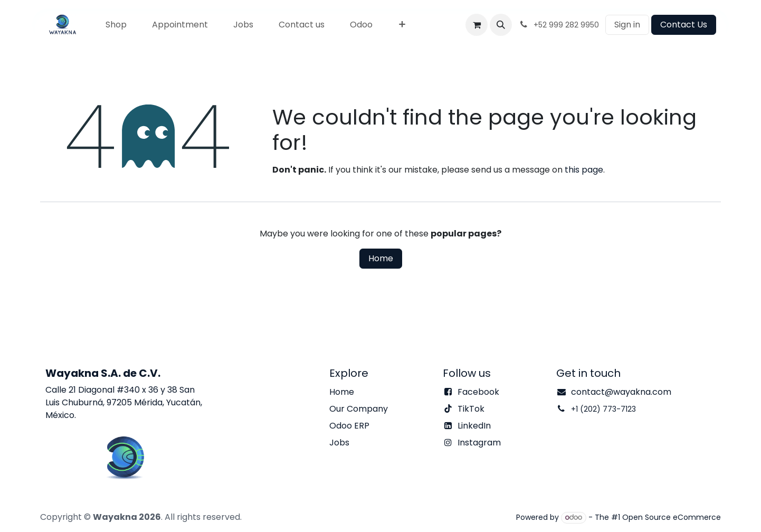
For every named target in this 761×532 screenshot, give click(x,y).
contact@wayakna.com (621, 392)
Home (381, 258)
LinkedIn (474, 426)
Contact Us (684, 25)
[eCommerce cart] (477, 25)
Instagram (479, 443)
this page (584, 170)
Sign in (627, 25)
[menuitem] (116, 25)
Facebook (478, 392)
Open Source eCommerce (672, 517)
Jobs (339, 443)
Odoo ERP (349, 426)
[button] (501, 25)
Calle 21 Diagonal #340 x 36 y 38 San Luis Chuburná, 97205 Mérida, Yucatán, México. (124, 402)
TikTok (471, 409)
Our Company (359, 409)
